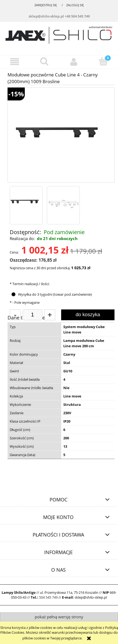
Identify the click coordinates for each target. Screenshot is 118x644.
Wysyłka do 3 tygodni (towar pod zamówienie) (55, 294)
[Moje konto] (74, 62)
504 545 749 (48, 597)
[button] (15, 62)
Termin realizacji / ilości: (30, 284)
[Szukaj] (44, 61)
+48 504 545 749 (77, 16)
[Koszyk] (103, 61)
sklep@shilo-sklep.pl (46, 16)
